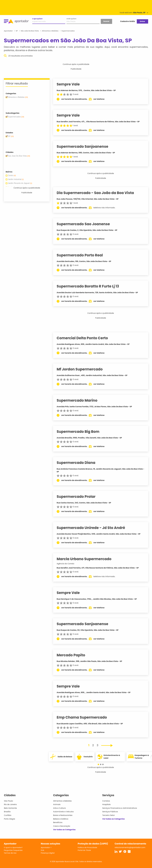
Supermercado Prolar (78, 497)
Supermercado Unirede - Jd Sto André (93, 528)
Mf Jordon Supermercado (82, 369)
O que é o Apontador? (13, 847)
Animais (57, 804)
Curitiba (8, 815)
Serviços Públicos (110, 812)
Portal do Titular (84, 850)
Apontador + (46, 847)
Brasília (7, 812)
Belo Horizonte (10, 808)
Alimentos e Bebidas (62, 801)
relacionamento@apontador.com (130, 847)
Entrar (142, 21)
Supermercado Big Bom (80, 432)
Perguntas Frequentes (13, 850)
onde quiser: (72, 19)
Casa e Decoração (62, 826)
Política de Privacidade (87, 847)
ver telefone (101, 99)
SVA (42, 850)
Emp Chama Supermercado (84, 717)
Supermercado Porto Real (82, 255)
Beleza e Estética (61, 819)
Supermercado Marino (79, 400)
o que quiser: (37, 19)
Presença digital (48, 853)
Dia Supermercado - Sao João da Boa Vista (97, 193)
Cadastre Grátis (128, 21)
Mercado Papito (73, 655)
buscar (106, 21)
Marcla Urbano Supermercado (86, 559)
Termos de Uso (10, 853)
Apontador (8, 31)
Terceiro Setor (108, 815)
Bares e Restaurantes (63, 815)
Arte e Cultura (59, 808)
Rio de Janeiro (10, 804)
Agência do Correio (68, 564)
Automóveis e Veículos (63, 812)
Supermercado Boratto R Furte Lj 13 (90, 286)
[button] (100, 764)
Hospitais (106, 804)
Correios (106, 801)
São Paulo (8, 801)
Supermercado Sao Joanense (85, 224)
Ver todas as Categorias (64, 830)
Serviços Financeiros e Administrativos (120, 808)
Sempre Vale (70, 84)
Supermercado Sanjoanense (85, 146)
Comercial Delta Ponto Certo (84, 338)
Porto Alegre (9, 819)
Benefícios (58, 822)
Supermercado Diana (78, 463)
